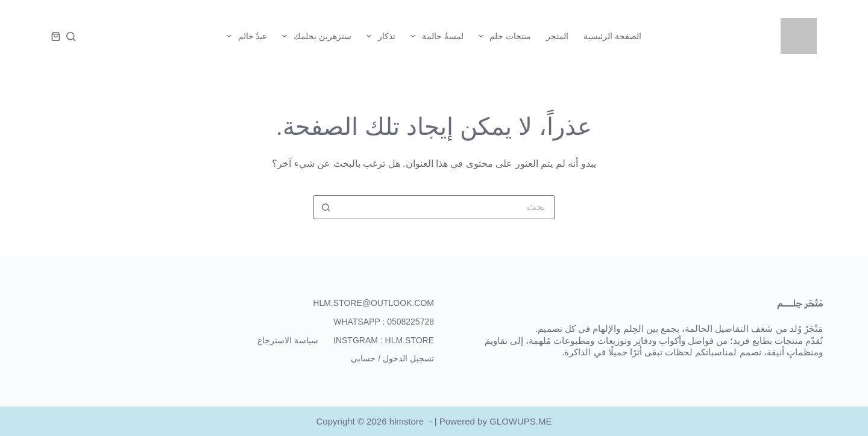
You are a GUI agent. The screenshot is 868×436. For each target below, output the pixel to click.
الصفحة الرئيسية (612, 36)
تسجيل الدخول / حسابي (392, 358)
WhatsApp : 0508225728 (384, 322)
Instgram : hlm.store (384, 340)
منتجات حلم (503, 36)
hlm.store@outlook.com (373, 303)
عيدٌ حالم (245, 36)
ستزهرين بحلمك (314, 36)
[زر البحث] (325, 207)
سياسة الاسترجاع (288, 340)
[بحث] (71, 36)
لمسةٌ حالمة (435, 36)
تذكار (379, 36)
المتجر (557, 36)
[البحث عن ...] (446, 207)
